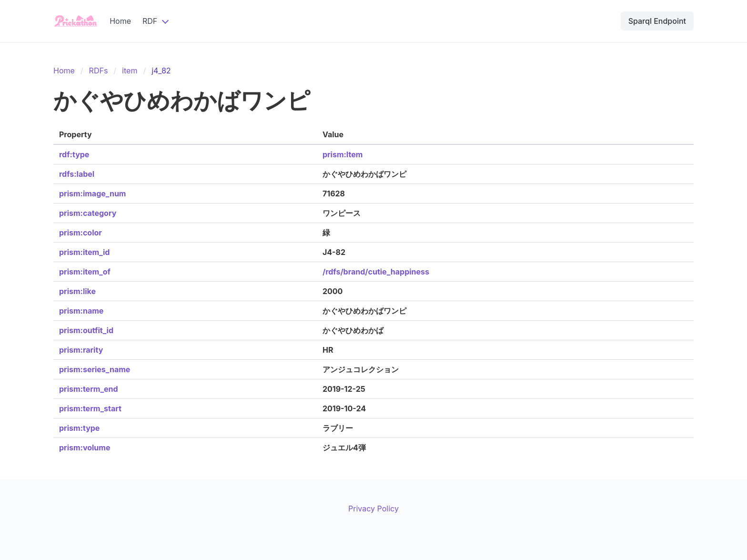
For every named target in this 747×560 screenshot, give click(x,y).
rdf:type (74, 154)
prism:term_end (89, 389)
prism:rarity (81, 350)
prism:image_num (92, 193)
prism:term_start (90, 408)
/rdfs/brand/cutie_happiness (376, 272)
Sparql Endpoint (657, 21)
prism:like (77, 291)
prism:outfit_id (86, 330)
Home (120, 21)
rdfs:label (77, 174)
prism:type (79, 428)
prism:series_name (95, 369)
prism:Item (343, 154)
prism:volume (85, 448)
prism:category (88, 213)
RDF (150, 21)
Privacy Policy (373, 509)
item (130, 71)
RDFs (99, 71)
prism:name (81, 311)
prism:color (81, 233)
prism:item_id (84, 252)
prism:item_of (85, 272)
